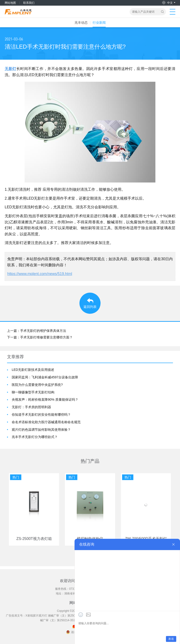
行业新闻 (99, 23)
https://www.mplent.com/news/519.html (40, 274)
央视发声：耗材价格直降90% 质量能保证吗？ (45, 400)
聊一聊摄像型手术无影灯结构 (33, 392)
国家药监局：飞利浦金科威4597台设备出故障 (45, 377)
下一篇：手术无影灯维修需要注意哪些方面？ (40, 337)
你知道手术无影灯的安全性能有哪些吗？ (41, 415)
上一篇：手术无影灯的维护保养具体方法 (37, 331)
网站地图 (10, 3)
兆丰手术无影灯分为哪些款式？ (35, 437)
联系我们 (29, 3)
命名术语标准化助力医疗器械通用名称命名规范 (46, 422)
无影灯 (11, 69)
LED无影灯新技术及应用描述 (33, 370)
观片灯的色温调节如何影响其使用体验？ (41, 430)
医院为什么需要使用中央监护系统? (37, 385)
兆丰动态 (81, 23)
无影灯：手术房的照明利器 (31, 407)
